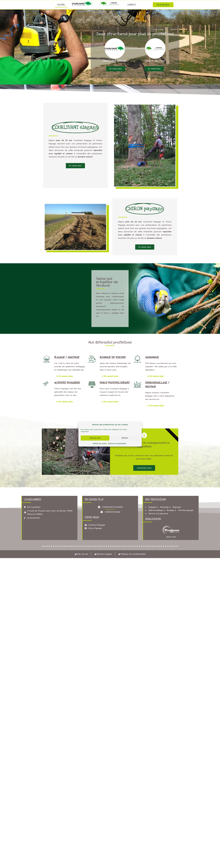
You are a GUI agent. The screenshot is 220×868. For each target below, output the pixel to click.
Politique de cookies (100, 443)
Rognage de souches (113, 357)
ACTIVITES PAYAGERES (67, 383)
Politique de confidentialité (117, 443)
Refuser (125, 438)
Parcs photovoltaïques (115, 383)
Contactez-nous (144, 468)
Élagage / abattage (67, 357)
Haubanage (152, 357)
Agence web (171, 537)
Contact (131, 5)
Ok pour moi (95, 438)
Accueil (61, 5)
